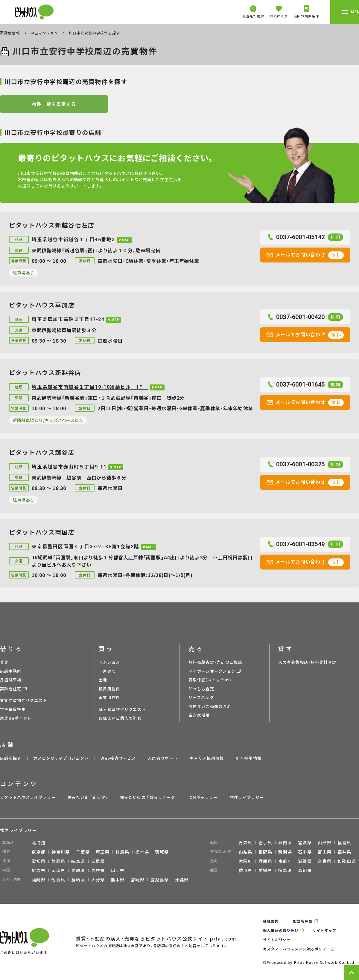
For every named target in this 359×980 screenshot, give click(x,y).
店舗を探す (11, 758)
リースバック (201, 697)
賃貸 (4, 662)
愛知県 (39, 861)
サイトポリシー (277, 939)
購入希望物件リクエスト (122, 709)
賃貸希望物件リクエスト (23, 700)
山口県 (118, 870)
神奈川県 (61, 852)
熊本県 (118, 880)
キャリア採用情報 (207, 758)
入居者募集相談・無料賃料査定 (307, 662)
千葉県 (83, 852)
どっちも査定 (201, 689)
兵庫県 (265, 861)
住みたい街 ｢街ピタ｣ (88, 797)
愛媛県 (265, 870)
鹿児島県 (160, 880)
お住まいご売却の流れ (210, 706)
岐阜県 (78, 861)
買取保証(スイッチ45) (210, 680)
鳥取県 (78, 870)
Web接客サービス (118, 758)
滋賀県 (305, 861)
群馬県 (122, 852)
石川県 (305, 852)
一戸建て (107, 671)
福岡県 (39, 880)
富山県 (325, 852)
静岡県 (58, 861)
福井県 (344, 852)
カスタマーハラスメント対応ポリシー (296, 949)
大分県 (98, 880)
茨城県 (162, 852)
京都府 (285, 861)
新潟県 (285, 852)
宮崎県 (138, 880)
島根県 (98, 870)
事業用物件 (109, 697)
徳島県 (285, 870)
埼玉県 (103, 852)
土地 (103, 680)
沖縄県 (182, 880)
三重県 (98, 861)
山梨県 (246, 852)
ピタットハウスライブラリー (28, 797)
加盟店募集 (303, 921)
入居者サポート (163, 758)
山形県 (325, 842)
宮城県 (305, 842)
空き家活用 (199, 715)
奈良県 (325, 861)
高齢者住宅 (11, 689)
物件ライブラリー (247, 797)
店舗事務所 (11, 671)
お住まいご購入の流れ (120, 718)
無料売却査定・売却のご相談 (215, 662)
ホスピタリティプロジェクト (61, 758)
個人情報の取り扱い (281, 930)
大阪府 (246, 861)
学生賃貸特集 (13, 709)
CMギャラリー (204, 797)
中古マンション (45, 33)
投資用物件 (109, 689)
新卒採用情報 (249, 758)
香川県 (246, 870)
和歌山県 (347, 861)
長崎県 (78, 880)
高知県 (305, 870)
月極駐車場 (11, 680)
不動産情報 (10, 33)
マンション (109, 662)
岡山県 (58, 870)
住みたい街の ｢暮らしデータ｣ (149, 797)
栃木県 (142, 852)
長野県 (265, 852)
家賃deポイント (16, 718)
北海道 (39, 842)
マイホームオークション (212, 671)
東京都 (39, 852)
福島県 (344, 842)
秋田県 (285, 842)
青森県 (246, 842)
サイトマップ (324, 930)
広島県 (39, 870)
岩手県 (265, 842)
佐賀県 (58, 880)
